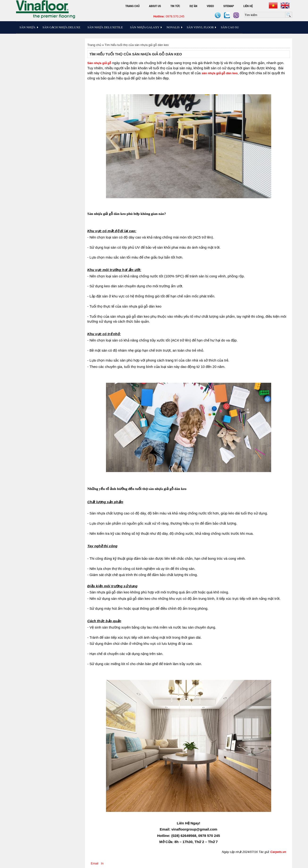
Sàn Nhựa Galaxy (145, 27)
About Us (155, 6)
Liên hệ (248, 6)
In (102, 863)
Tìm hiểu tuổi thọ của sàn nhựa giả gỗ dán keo (137, 45)
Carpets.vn (278, 852)
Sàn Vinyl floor (200, 27)
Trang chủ (132, 6)
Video (210, 6)
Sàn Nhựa (27, 27)
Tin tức (175, 6)
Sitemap (229, 6)
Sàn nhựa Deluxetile (105, 27)
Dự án (193, 6)
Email (95, 863)
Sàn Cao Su (230, 27)
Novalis (173, 27)
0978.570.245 (169, 16)
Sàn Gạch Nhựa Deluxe (61, 27)
